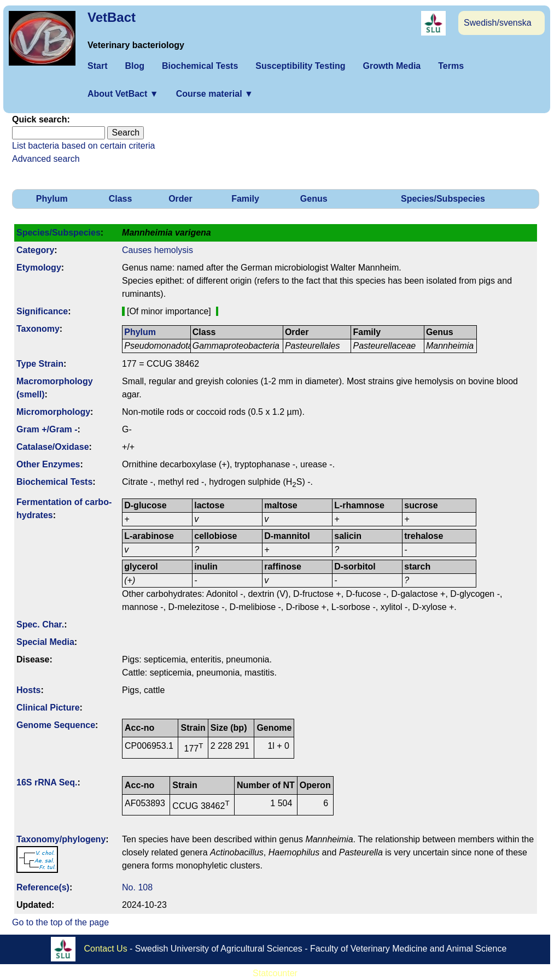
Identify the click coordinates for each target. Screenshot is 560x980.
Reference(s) (43, 887)
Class (121, 199)
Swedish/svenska (498, 23)
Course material (215, 94)
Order (180, 199)
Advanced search (46, 159)
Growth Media (392, 66)
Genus (314, 199)
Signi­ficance (42, 311)
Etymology (39, 268)
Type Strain (40, 364)
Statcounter (275, 973)
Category (35, 250)
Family (245, 199)
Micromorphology (53, 412)
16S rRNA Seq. (47, 782)
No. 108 (137, 887)
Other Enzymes (48, 464)
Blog (135, 66)
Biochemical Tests (200, 66)
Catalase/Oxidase (53, 447)
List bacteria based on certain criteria (83, 146)
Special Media (45, 642)
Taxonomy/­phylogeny (61, 839)
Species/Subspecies (443, 199)
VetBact (112, 17)
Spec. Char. (40, 624)
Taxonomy (38, 329)
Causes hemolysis (157, 250)
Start (97, 66)
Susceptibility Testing (300, 66)
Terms (451, 66)
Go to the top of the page (60, 922)
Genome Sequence (56, 725)
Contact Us (106, 949)
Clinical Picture (48, 708)
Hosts (28, 690)
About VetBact (123, 94)
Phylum (52, 199)
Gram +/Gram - (47, 429)
